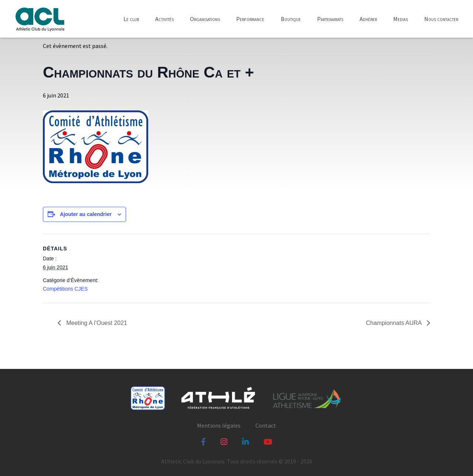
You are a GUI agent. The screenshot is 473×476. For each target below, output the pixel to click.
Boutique (291, 19)
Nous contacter (441, 19)
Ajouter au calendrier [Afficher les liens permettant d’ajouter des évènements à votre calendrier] (86, 214)
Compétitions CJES (65, 289)
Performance (250, 19)
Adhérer (368, 19)
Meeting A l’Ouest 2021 (96, 323)
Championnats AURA (394, 323)
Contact (266, 425)
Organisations (205, 19)
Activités (164, 19)
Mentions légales (219, 425)
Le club (131, 19)
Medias (401, 19)
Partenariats (330, 19)
